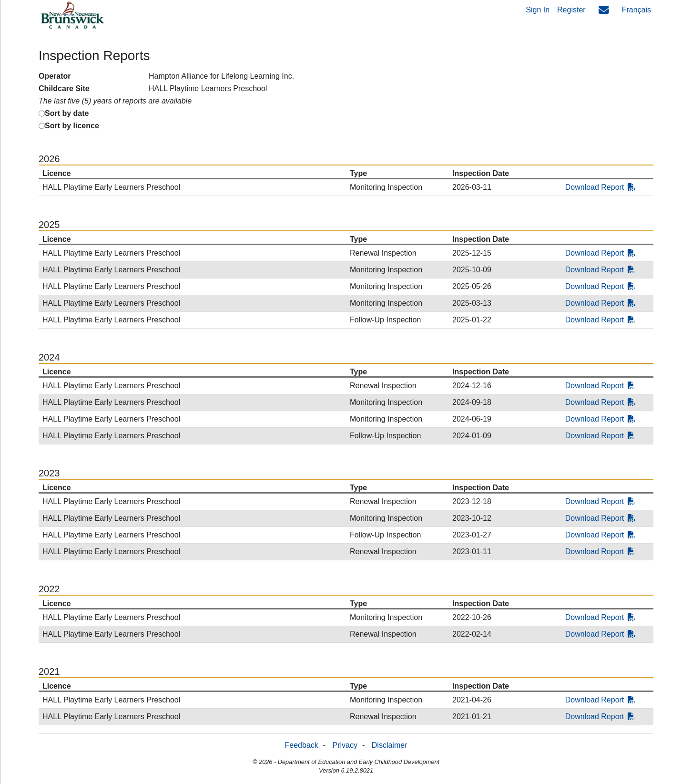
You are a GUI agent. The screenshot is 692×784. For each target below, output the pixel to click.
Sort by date (67, 113)
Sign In (538, 10)
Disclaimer (390, 745)
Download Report (600, 187)
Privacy (345, 745)
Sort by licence (72, 126)
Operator (55, 76)
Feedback (302, 745)
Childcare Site (64, 88)
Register (571, 10)
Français (636, 10)
